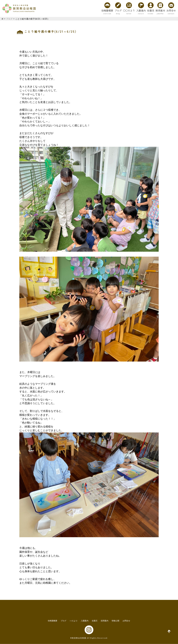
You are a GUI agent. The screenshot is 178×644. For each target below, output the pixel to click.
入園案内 (122, 11)
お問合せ (168, 11)
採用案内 (152, 11)
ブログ (88, 11)
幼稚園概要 (72, 11)
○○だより (105, 11)
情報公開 (115, 621)
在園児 (137, 11)
